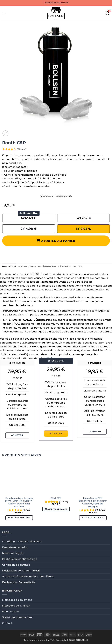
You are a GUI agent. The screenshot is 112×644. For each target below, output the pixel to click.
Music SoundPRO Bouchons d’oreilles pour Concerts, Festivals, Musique (93, 502)
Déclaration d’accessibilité (19, 582)
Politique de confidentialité (20, 559)
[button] (4, 13)
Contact (7, 623)
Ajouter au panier (58, 241)
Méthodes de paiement (17, 600)
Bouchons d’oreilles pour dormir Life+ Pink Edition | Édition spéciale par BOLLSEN (19, 502)
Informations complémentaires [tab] (37, 266)
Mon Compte (10, 611)
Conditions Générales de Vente (22, 542)
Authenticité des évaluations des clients (28, 576)
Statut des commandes (17, 617)
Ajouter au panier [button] (21, 518)
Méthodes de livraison (16, 606)
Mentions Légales (13, 553)
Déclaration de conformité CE (21, 571)
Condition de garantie (16, 565)
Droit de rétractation (15, 547)
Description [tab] (9, 266)
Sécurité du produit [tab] (70, 266)
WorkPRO (56, 498)
